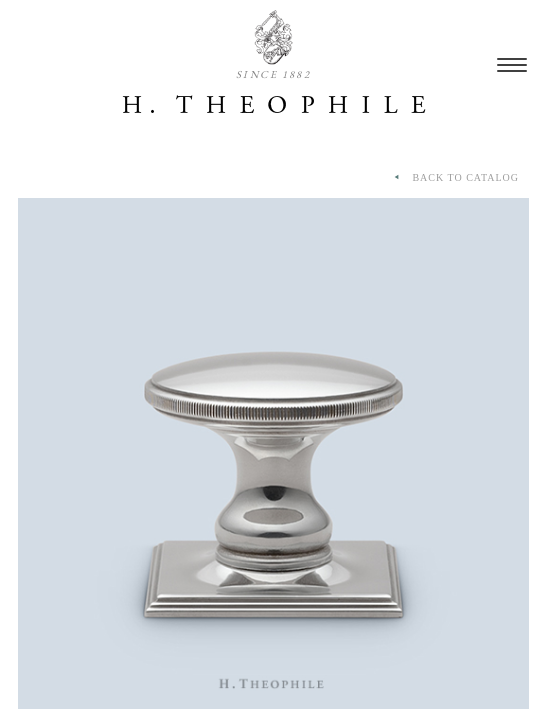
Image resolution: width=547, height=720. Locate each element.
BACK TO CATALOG (455, 178)
